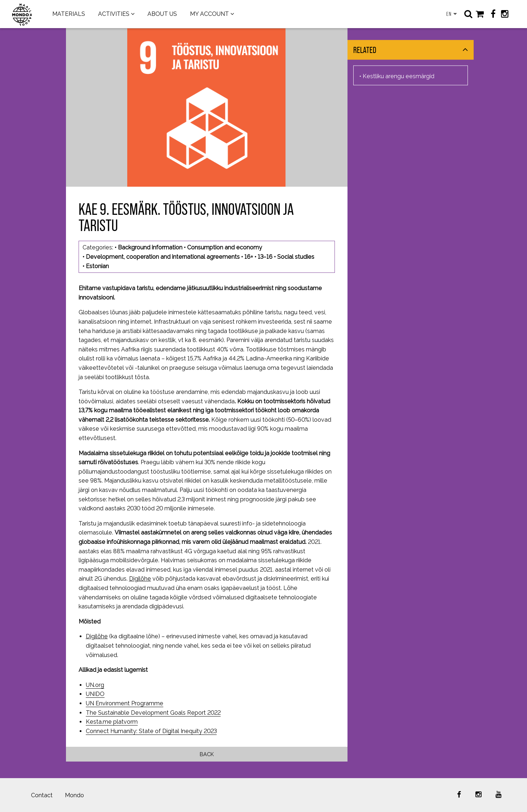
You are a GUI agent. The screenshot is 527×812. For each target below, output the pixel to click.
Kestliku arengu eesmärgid (398, 76)
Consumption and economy (225, 247)
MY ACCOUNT (209, 14)
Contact (42, 795)
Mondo (74, 795)
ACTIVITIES (114, 14)
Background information (150, 247)
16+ (249, 257)
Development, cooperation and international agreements (163, 257)
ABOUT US (162, 14)
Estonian (97, 266)
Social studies (296, 257)
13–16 (265, 257)
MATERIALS (69, 14)
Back (207, 754)
